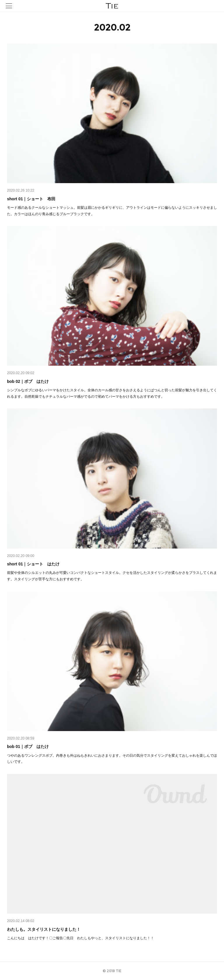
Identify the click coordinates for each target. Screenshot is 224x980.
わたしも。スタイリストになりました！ (44, 929)
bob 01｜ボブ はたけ (28, 747)
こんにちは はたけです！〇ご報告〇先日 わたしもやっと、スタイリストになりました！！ (80, 938)
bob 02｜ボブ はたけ (28, 381)
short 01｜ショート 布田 (31, 199)
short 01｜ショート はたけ (33, 564)
